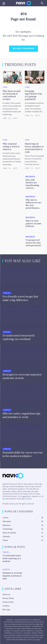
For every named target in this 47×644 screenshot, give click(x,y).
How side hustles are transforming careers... (32, 184)
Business (30, 177)
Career (7, 371)
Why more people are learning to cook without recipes (12, 95)
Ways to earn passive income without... (33, 224)
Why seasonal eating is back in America (11, 147)
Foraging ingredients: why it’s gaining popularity (33, 95)
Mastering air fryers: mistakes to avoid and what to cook (34, 148)
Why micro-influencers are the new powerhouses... (34, 204)
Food (5, 87)
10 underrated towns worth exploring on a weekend (12, 558)
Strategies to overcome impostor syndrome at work (12, 576)
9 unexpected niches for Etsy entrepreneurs (33, 243)
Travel (7, 293)
